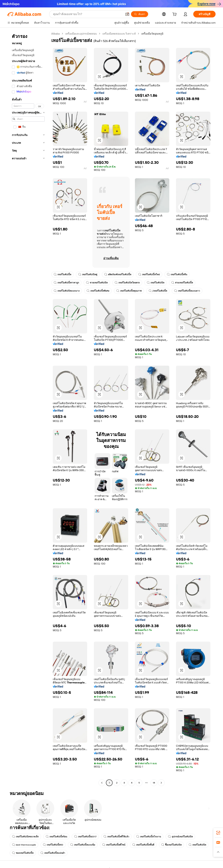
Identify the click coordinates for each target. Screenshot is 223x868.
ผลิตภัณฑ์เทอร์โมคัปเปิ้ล (118, 274)
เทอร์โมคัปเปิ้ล (62, 274)
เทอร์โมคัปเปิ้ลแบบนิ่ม (83, 845)
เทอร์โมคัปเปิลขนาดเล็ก (25, 837)
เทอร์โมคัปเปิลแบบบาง (67, 291)
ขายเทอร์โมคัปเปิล (97, 283)
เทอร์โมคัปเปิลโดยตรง (127, 283)
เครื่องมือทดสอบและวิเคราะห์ (119, 34)
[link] (218, 833)
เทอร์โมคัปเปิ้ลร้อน (56, 837)
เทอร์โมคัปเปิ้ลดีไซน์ (114, 845)
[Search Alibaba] (88, 14)
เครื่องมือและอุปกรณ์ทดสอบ (81, 34)
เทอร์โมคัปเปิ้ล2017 (85, 837)
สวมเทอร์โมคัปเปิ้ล (182, 283)
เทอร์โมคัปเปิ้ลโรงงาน (149, 837)
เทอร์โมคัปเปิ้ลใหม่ (149, 274)
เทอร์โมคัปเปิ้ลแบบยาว (187, 291)
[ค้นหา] (140, 14)
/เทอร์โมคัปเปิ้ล (158, 291)
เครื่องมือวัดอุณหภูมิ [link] (152, 34)
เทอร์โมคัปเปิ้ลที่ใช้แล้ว (116, 837)
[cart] (175, 15)
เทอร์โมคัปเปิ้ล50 (53, 845)
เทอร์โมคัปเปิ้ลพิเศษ (98, 291)
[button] (127, 14)
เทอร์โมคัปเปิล (156, 283)
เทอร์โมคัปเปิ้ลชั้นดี (143, 845)
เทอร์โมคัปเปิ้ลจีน (177, 274)
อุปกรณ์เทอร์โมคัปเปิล (180, 837)
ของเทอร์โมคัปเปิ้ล (23, 853)
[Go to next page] (161, 783)
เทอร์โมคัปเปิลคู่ (88, 274)
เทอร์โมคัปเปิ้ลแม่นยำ (53, 853)
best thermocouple (24, 845)
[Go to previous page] (102, 783)
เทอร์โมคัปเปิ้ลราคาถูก (66, 283)
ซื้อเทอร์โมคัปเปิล (171, 845)
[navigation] (28, 409)
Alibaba (55, 34)
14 (154, 783)
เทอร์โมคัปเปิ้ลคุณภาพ (129, 291)
